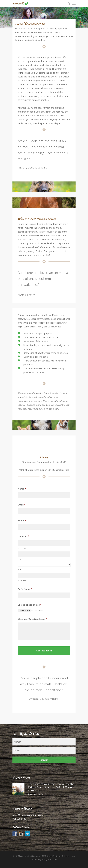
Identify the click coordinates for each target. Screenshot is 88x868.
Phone (22, 521)
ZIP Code (22, 580)
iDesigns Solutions (49, 859)
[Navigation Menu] (74, 4)
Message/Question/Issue (32, 619)
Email (22, 505)
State (20, 569)
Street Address (25, 548)
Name (22, 489)
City (20, 559)
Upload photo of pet (30, 605)
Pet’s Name (25, 589)
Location (23, 536)
